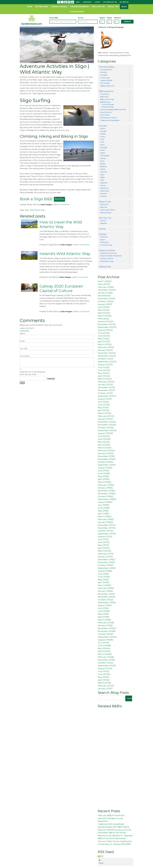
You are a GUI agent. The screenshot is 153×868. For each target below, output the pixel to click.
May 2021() (103, 408)
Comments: (25, 356)
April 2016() (104, 582)
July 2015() (103, 608)
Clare (102, 139)
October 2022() (106, 359)
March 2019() (105, 482)
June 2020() (104, 439)
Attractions (104, 204)
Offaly (102, 177)
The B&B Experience (79, 7)
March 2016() (104, 585)
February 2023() (106, 347)
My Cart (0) (124, 2)
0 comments (64, 205)
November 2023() (107, 324)
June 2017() (104, 542)
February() (104, 319)
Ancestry (104, 72)
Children (117, 18)
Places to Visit (105, 202)
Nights (102, 18)
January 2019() (105, 488)
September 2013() (107, 666)
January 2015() (105, 625)
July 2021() (104, 402)
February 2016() (106, 588)
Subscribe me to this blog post (33, 372)
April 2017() (104, 548)
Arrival (81, 18)
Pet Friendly (105, 83)
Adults (109, 18)
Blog (124, 7)
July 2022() (104, 367)
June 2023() (104, 336)
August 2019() (105, 468)
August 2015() (105, 605)
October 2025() (106, 301)
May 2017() (103, 545)
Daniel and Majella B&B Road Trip (113, 109)
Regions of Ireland (107, 250)
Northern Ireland (107, 258)
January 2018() (105, 522)
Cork (102, 142)
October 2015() (105, 600)
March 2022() (105, 379)
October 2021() (105, 393)
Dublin (103, 153)
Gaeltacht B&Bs (106, 80)
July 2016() (103, 574)
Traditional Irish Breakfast (110, 120)
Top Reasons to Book (108, 118)
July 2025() (104, 307)
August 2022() (105, 365)
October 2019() (106, 462)
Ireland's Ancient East (108, 253)
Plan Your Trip (105, 218)
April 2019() (104, 479)
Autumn (103, 221)
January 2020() (106, 453)
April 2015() (104, 617)
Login (98, 2)
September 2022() (107, 362)
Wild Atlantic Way (34, 85)
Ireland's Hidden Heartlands (111, 256)
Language (87, 2)
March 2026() (105, 281)
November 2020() (107, 425)
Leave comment (27, 328)
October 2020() (106, 428)
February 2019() (106, 485)
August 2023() (105, 330)
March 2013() (104, 683)
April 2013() (104, 680)
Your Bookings (77, 12)
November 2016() (106, 562)
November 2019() (107, 459)
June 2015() (104, 611)
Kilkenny (103, 166)
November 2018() (107, 494)
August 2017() (105, 537)
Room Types (105, 115)
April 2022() (104, 376)
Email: (22, 341)
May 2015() (103, 614)
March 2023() (105, 344)
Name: (23, 334)
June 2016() (104, 577)
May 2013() (103, 677)
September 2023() (107, 327)
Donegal (104, 147)
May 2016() (103, 580)
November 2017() (107, 528)
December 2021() (106, 387)
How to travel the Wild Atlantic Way (61, 224)
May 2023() (104, 339)
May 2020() (104, 442)
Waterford (104, 188)
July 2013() (104, 671)
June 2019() (104, 473)
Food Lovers (105, 78)
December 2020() (107, 422)
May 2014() (104, 648)
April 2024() (104, 313)
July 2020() (104, 436)
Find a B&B (54, 18)
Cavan (103, 137)
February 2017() (106, 554)
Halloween (104, 242)
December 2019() (106, 456)
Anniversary (105, 94)
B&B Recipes (105, 102)
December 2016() (107, 560)
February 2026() (106, 287)
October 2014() (106, 634)
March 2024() (105, 316)
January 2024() (106, 321)
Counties (103, 126)
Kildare (103, 164)
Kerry (102, 161)
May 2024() (104, 310)
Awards (102, 229)
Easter (103, 240)
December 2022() (107, 353)
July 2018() (104, 505)
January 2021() (105, 419)
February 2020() (106, 451)
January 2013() (105, 689)
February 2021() (106, 416)
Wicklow (104, 196)
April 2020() (104, 445)
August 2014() (105, 640)
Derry (102, 145)
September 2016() (107, 568)
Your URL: (24, 349)
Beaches (104, 207)
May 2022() (104, 373)
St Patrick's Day (106, 245)
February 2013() (106, 686)
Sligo (27, 210)
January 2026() (105, 293)
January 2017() (105, 557)
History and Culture (108, 210)
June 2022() (104, 370)
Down (102, 150)
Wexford (104, 194)
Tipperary (104, 183)
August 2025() (105, 304)
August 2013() (105, 669)
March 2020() (105, 448)
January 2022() (105, 350)
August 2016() (105, 571)
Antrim (103, 128)
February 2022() (106, 382)
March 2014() (105, 654)
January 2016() (105, 591)
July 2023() (104, 333)
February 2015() (106, 623)
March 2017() (105, 551)
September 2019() (107, 465)
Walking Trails (105, 267)
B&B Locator (98, 7)
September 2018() (107, 499)
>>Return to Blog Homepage (111, 27)
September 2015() (107, 603)
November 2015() (107, 597)
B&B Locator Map (107, 99)
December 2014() (107, 628)
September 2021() (107, 396)
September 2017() (107, 534)
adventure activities (79, 91)
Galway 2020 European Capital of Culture (61, 288)
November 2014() (107, 631)
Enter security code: (28, 374)
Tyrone (103, 185)
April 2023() (104, 342)
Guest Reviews (106, 112)
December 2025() (107, 290)
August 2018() (105, 502)
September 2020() (107, 430)
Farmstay (104, 75)
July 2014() (104, 643)
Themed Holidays (59, 7)
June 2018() (104, 508)
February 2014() (106, 657)
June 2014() (104, 646)
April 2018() (104, 514)
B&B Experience (106, 91)
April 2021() (104, 410)
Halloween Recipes (108, 107)
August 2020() (105, 433)
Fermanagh (105, 156)
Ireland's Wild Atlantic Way (65, 254)
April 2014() (104, 651)
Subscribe (25, 331)
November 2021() (106, 390)
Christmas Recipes (108, 104)
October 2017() (106, 531)
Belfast (103, 134)
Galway (103, 158)
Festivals (103, 234)
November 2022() (107, 356)
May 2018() (103, 511)
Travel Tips (113, 7)
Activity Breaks (106, 70)
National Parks (106, 213)
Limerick (104, 172)
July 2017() (103, 539)
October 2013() (106, 663)
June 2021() (104, 405)
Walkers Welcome (107, 86)
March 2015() (104, 620)
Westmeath (105, 191)
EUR (78, 2)
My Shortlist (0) (110, 2)
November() (104, 296)
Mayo (102, 175)
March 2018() (105, 517)
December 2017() (107, 525)
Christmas (104, 237)
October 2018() (106, 496)
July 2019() (104, 471)
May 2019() (103, 476)
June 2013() (104, 674)
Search (127, 22)
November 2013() (106, 660)
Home (30, 7)
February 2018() (106, 519)
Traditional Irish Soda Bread (111, 824)
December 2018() (106, 491)
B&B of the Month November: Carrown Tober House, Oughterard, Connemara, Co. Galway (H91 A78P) (115, 841)
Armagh (103, 131)
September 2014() (107, 637)
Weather (104, 223)
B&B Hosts (104, 97)
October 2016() (105, 565)
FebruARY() (104, 284)
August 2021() (105, 399)
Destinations (41, 7)
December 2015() (106, 594)
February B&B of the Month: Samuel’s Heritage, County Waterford (111, 818)
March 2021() (105, 413)
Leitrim (103, 169)
